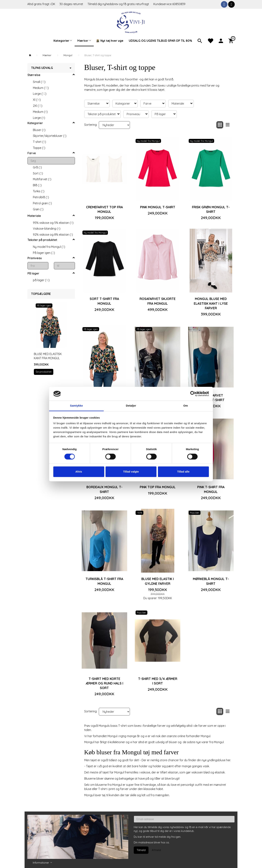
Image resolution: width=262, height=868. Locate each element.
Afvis (79, 472)
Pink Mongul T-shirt (158, 207)
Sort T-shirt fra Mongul (104, 301)
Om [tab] (185, 406)
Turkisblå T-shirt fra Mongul (104, 581)
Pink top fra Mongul (158, 487)
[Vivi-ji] (131, 22)
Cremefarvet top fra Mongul (104, 209)
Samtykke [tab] (77, 406)
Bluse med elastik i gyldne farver (158, 581)
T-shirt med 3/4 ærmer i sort (158, 681)
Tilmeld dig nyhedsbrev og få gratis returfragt (119, 4)
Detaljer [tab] (131, 406)
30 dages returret (72, 4)
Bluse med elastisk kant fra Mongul (48, 356)
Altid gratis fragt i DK (41, 4)
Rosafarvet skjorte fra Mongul (158, 301)
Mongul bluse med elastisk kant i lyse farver (211, 303)
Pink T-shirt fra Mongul (211, 489)
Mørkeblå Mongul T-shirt (211, 581)
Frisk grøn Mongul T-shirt (211, 209)
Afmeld (156, 850)
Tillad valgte (131, 472)
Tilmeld (141, 850)
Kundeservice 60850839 (169, 4)
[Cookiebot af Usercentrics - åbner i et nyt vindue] (193, 394)
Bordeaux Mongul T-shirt (104, 489)
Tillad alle (183, 472)
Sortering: (91, 125)
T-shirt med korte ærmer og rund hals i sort (104, 683)
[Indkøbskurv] (232, 40)
